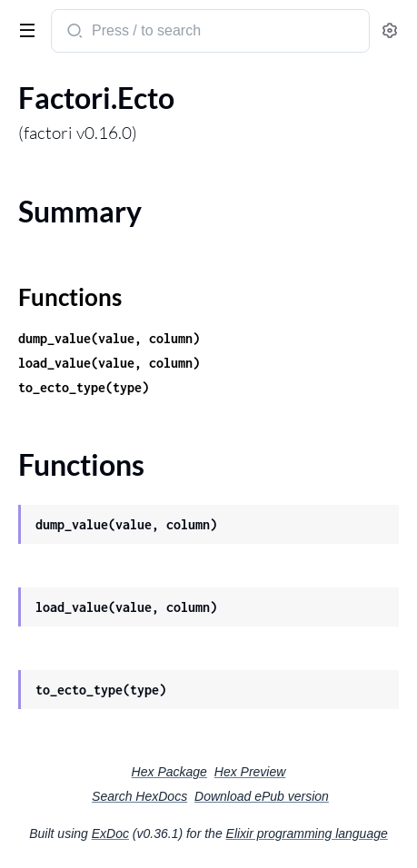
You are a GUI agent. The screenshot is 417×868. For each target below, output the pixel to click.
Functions (70, 297)
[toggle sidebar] (24, 29)
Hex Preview (250, 772)
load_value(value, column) (109, 363)
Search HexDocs (139, 796)
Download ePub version (262, 796)
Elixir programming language (307, 833)
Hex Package (169, 772)
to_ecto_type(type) (84, 387)
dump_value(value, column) (109, 338)
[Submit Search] (73, 33)
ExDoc (110, 833)
